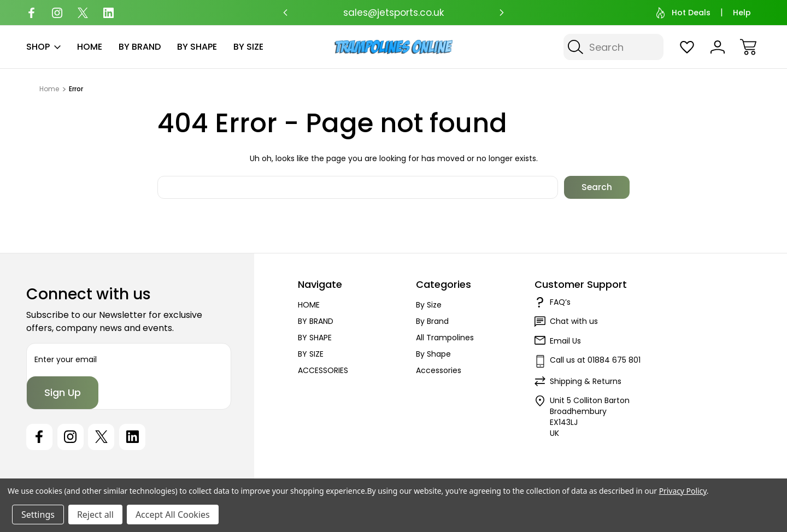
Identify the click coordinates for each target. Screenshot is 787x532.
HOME (90, 47)
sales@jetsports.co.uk (393, 13)
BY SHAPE (197, 47)
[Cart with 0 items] (748, 47)
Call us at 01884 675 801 (595, 360)
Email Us (565, 341)
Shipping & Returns (586, 381)
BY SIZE (248, 47)
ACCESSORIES (323, 370)
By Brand (432, 321)
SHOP (43, 47)
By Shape (433, 354)
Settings (38, 515)
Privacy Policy (683, 491)
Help (742, 13)
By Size (429, 305)
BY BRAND (140, 47)
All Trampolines (445, 338)
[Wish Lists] (687, 47)
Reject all (95, 515)
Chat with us (574, 321)
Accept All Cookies (173, 515)
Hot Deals (683, 13)
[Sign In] (718, 47)
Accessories (439, 370)
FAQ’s (560, 302)
